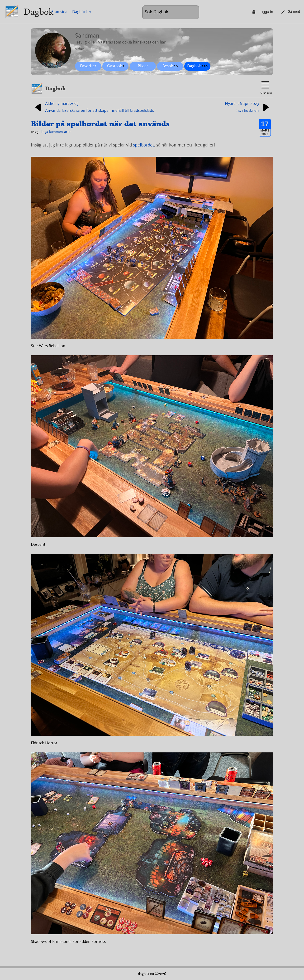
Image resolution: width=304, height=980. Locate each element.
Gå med (291, 12)
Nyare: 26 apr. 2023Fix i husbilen (248, 107)
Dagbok (39, 12)
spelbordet (144, 145)
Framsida (59, 12)
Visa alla (266, 88)
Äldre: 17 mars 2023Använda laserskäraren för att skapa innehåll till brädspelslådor (95, 107)
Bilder (143, 66)
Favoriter (88, 66)
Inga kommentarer (56, 132)
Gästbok (116, 66)
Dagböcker (82, 12)
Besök (170, 66)
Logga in (263, 12)
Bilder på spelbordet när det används (100, 124)
